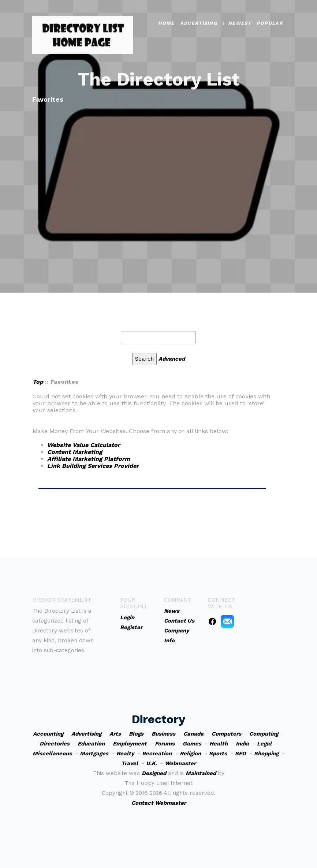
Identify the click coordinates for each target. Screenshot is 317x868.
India (242, 744)
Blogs (136, 734)
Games (192, 744)
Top (38, 382)
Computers (226, 734)
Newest (240, 16)
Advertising (199, 16)
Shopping (266, 754)
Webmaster (180, 763)
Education (91, 744)
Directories (55, 744)
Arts (115, 734)
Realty (125, 754)
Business (163, 734)
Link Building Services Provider (93, 466)
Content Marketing (75, 452)
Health (219, 744)
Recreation (157, 754)
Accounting (48, 734)
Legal (264, 744)
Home (166, 16)
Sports (218, 754)
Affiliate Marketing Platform (89, 459)
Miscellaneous (52, 754)
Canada (193, 734)
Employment (130, 744)
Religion (190, 754)
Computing (264, 734)
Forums (165, 744)
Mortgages (94, 754)
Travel (130, 763)
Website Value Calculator (84, 445)
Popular (270, 16)
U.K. (151, 763)
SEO (240, 754)
